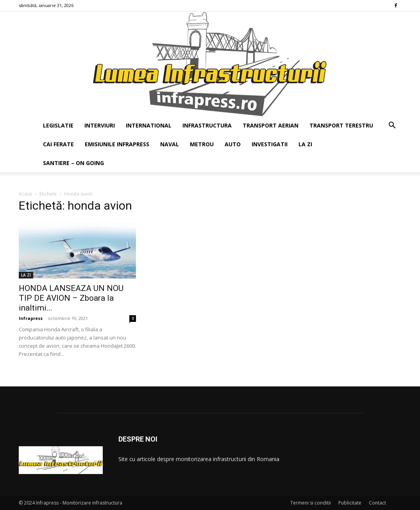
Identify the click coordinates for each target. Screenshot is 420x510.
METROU (202, 144)
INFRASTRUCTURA (207, 125)
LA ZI (305, 144)
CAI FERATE (58, 144)
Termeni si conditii (311, 503)
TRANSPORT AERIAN (271, 125)
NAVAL (170, 144)
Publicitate (350, 503)
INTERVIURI (100, 125)
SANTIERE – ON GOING (73, 163)
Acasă (25, 194)
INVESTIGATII (270, 144)
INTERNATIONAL (149, 125)
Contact (377, 503)
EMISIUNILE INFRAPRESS (117, 144)
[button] (392, 126)
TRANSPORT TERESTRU (341, 125)
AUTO (233, 144)
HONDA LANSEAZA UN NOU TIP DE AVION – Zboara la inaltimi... (71, 298)
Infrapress (31, 318)
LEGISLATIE (58, 125)
